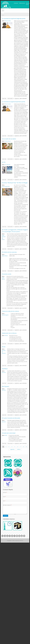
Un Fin (4, 162)
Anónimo (4, 372)
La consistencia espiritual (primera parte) (13, 102)
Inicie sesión (10, 99)
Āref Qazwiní (5, 386)
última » (19, 449)
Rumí (6, 435)
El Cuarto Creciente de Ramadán (11, 418)
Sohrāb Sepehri (5, 315)
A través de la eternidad (9, 433)
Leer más (4, 98)
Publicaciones (22, 3)
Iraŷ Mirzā (5, 369)
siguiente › (13, 449)
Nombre (5, 492)
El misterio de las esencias (9, 252)
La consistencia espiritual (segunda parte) (14, 18)
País (4, 501)
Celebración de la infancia (9, 333)
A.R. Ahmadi (7, 165)
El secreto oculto (7, 274)
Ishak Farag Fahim (6, 186)
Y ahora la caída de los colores (10, 311)
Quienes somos (28, 4)
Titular (4, 347)
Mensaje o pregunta (7, 505)
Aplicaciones (7, 457)
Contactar (16, 3)
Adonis (6, 335)
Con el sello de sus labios (9, 139)
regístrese (17, 99)
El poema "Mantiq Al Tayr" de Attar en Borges (15, 183)
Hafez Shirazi (8, 141)
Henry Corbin (8, 21)
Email (4, 497)
